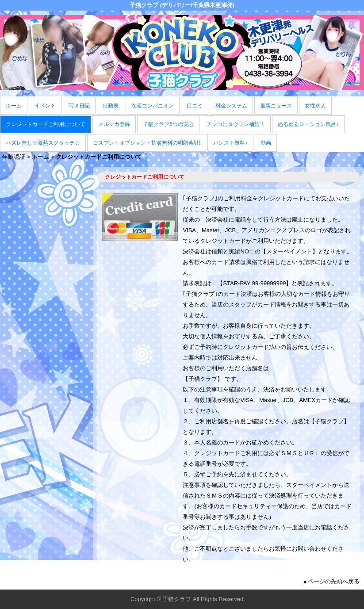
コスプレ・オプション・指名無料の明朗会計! (147, 143)
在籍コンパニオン (153, 106)
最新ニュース (276, 106)
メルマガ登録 (114, 124)
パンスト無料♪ (230, 143)
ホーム (14, 106)
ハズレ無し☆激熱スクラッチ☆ (43, 143)
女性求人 (315, 106)
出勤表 (111, 106)
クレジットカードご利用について (46, 124)
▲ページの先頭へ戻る (331, 581)
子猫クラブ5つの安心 (168, 124)
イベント (45, 106)
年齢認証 (14, 157)
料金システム (231, 106)
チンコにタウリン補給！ (236, 124)
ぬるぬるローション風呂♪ (308, 124)
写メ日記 (79, 106)
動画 (266, 143)
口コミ (195, 106)
